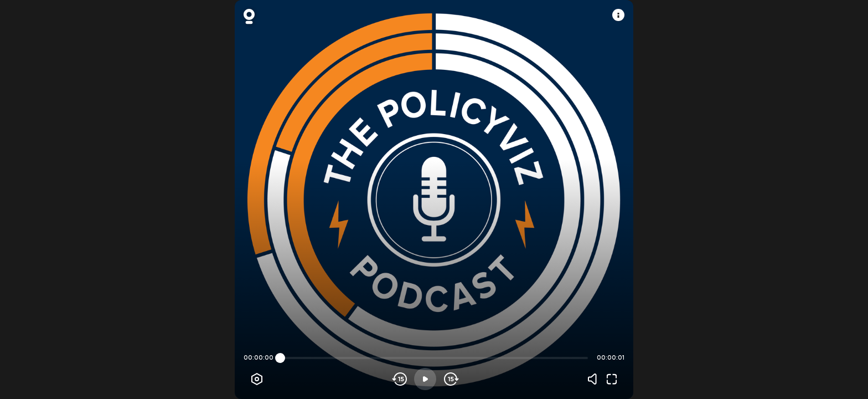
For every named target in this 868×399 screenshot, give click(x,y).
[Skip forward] (450, 379)
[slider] (280, 358)
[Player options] (257, 379)
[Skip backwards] (400, 379)
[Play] (425, 379)
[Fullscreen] (612, 379)
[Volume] (595, 379)
